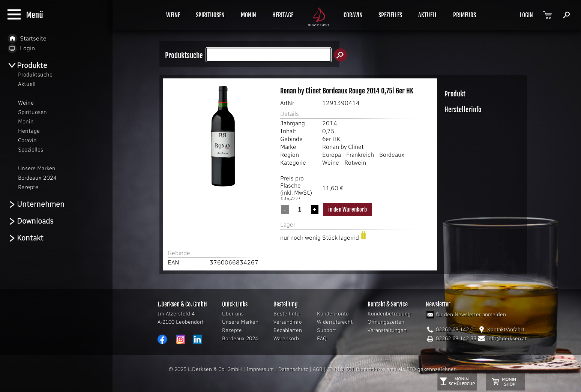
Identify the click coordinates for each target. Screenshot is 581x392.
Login (21, 48)
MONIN (248, 15)
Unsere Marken (240, 322)
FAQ (322, 339)
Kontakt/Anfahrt (506, 330)
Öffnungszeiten (386, 322)
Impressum (260, 369)
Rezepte (232, 330)
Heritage (29, 131)
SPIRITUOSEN (210, 15)
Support (327, 330)
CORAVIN (353, 15)
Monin (26, 122)
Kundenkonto (333, 314)
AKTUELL (428, 15)
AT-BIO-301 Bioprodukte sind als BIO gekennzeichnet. (392, 369)
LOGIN (526, 15)
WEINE (173, 15)
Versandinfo (288, 322)
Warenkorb (286, 339)
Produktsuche (35, 75)
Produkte (27, 65)
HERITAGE (283, 15)
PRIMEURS (465, 15)
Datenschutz (293, 369)
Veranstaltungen (387, 330)
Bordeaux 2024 (240, 339)
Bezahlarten (288, 330)
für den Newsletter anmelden (471, 315)
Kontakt (26, 238)
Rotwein (355, 163)
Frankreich (360, 155)
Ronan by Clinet (343, 147)
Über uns (233, 314)
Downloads (31, 221)
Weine (331, 163)
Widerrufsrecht (335, 322)
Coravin (27, 140)
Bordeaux (392, 155)
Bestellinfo (287, 314)
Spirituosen (32, 112)
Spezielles (31, 150)
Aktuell (27, 84)
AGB (318, 369)
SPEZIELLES (390, 15)
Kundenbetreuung (389, 314)
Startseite (27, 38)
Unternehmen (36, 204)
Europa (332, 155)
